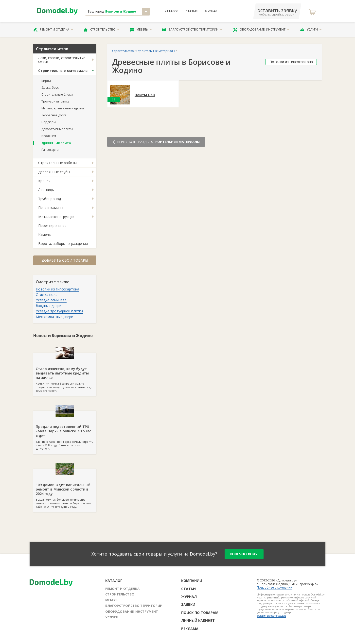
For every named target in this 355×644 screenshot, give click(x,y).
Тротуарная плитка (55, 101)
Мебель (141, 30)
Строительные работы (57, 163)
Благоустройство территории (192, 30)
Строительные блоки (57, 94)
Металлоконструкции (56, 217)
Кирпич (47, 81)
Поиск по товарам (200, 613)
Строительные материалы (63, 71)
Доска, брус (50, 88)
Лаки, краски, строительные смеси (62, 60)
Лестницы (46, 190)
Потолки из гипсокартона (57, 289)
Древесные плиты (56, 143)
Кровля (44, 181)
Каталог (171, 11)
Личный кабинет (198, 620)
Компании (192, 581)
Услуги (311, 30)
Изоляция (49, 136)
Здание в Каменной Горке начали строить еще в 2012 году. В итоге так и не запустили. (65, 431)
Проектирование (52, 226)
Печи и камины (51, 208)
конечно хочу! (244, 554)
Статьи (192, 11)
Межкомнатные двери (54, 317)
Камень (44, 234)
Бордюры (49, 122)
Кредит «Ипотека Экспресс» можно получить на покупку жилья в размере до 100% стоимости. (65, 373)
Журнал (211, 11)
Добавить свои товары (65, 260)
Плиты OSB (145, 95)
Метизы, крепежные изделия (63, 108)
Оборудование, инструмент (261, 30)
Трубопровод (50, 199)
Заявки (188, 604)
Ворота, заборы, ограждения (63, 244)
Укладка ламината (51, 300)
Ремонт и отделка (53, 30)
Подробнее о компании (275, 587)
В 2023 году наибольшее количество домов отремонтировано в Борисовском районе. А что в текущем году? (65, 489)
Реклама (190, 629)
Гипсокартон (51, 150)
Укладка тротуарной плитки (59, 311)
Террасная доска (54, 115)
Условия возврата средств (272, 616)
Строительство (102, 30)
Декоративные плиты (57, 129)
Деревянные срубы (54, 172)
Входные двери (49, 306)
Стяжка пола (47, 295)
